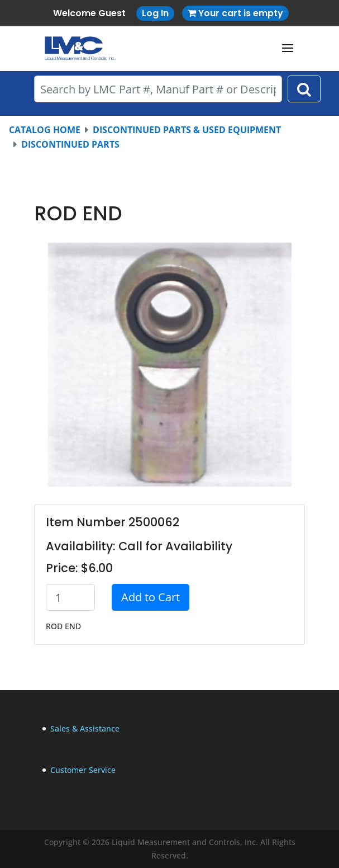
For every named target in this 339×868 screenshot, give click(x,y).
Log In (155, 13)
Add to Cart (151, 597)
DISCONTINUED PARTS (70, 144)
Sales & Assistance (85, 728)
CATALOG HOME (45, 130)
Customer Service (83, 770)
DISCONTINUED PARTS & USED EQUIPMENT (187, 130)
